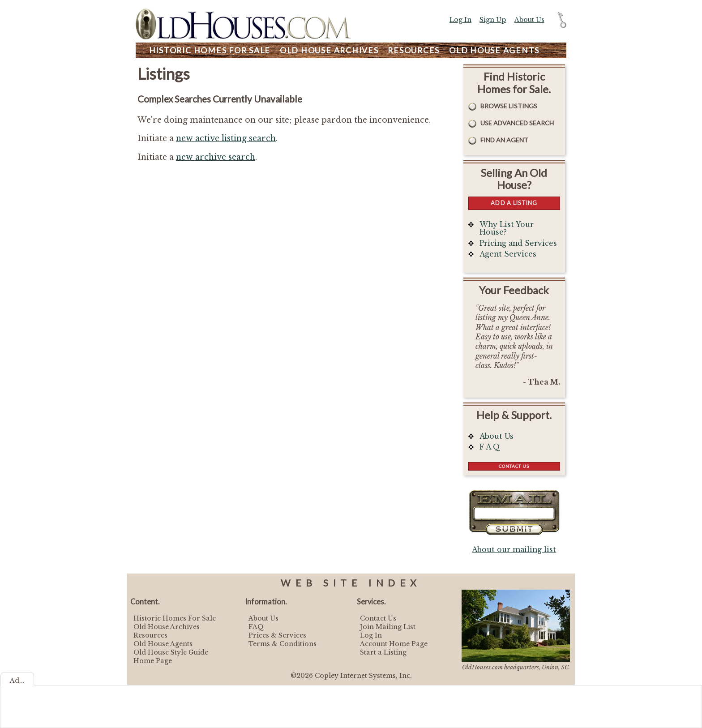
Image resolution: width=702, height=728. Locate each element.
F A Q (490, 447)
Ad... (17, 681)
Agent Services (508, 254)
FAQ (256, 627)
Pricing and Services (518, 243)
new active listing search (226, 138)
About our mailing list (514, 550)
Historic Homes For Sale (175, 618)
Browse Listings (509, 106)
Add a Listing (514, 203)
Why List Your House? (507, 229)
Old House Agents (163, 644)
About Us (529, 20)
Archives (329, 50)
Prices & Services (277, 635)
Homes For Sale (210, 50)
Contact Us (514, 466)
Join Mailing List (388, 627)
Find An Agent (504, 140)
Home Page (153, 661)
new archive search (216, 157)
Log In (460, 20)
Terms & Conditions (283, 644)
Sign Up (493, 20)
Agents (494, 50)
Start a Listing (383, 652)
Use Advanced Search (517, 123)
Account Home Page (394, 644)
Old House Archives (167, 627)
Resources (414, 50)
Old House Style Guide (171, 652)
